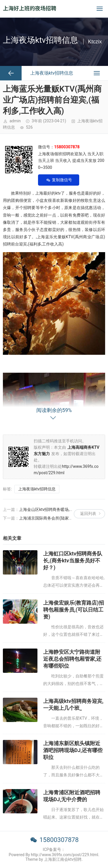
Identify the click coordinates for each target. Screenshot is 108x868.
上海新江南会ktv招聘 (63, 859)
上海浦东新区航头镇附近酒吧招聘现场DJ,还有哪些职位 (73, 750)
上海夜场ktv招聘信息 (37, 489)
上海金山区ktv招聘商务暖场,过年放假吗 (54, 509)
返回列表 (88, 514)
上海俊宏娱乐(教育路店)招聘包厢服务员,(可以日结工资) (74, 610)
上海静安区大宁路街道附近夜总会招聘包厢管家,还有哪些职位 (72, 659)
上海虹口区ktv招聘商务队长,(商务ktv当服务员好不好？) (73, 560)
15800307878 (59, 840)
